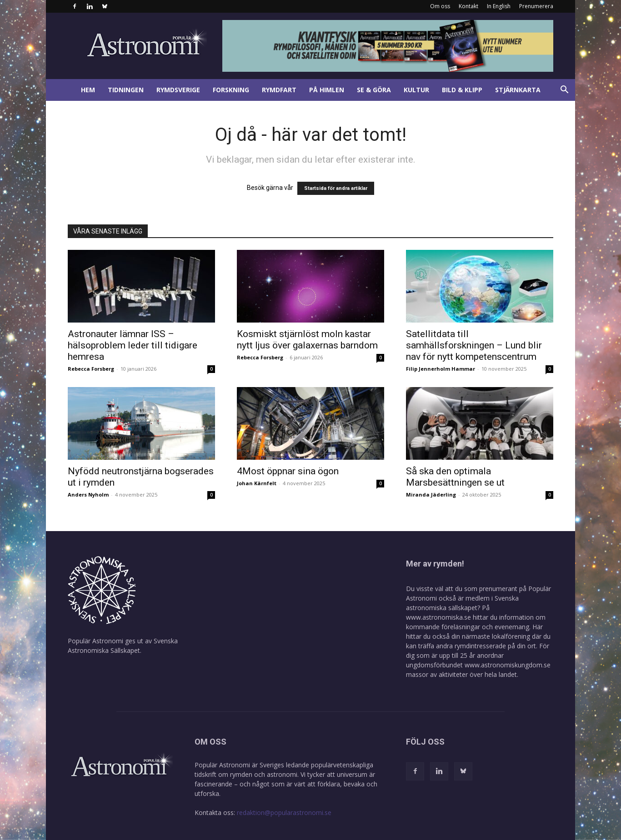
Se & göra (374, 90)
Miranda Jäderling (431, 495)
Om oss (440, 6)
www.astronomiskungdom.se (508, 665)
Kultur (416, 90)
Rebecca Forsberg (91, 369)
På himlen (327, 90)
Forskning (231, 90)
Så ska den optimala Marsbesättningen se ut (455, 477)
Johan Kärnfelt (257, 483)
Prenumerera (536, 6)
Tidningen (126, 90)
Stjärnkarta (518, 90)
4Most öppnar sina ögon (288, 471)
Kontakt (468, 6)
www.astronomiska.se (438, 617)
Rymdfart (279, 90)
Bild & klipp (462, 90)
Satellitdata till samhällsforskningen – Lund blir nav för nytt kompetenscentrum (474, 345)
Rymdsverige (178, 90)
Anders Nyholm (88, 495)
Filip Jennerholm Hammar (441, 369)
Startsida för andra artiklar (336, 188)
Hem (88, 90)
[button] (564, 91)
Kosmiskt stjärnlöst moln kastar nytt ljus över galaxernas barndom (307, 340)
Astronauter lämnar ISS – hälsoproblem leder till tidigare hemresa (133, 345)
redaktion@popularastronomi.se (284, 813)
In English (499, 6)
